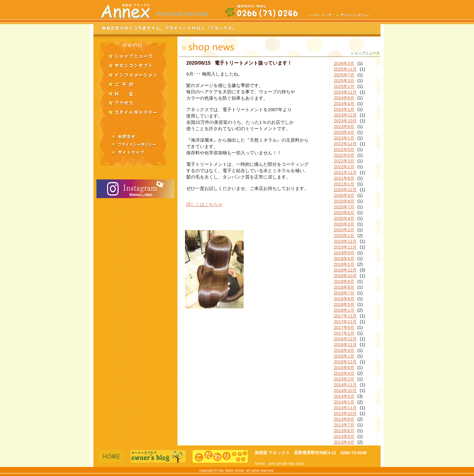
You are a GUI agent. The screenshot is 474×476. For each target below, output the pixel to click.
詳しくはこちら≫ (204, 204)
